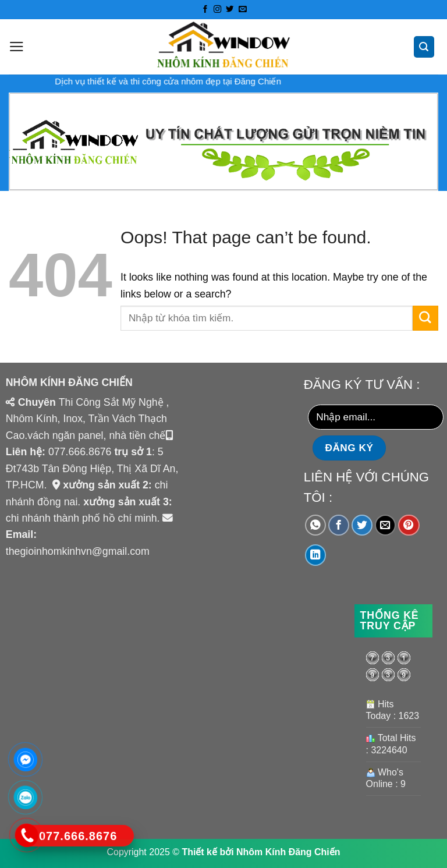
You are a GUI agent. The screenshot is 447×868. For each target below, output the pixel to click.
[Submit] (425, 318)
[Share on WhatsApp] (316, 525)
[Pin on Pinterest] (409, 525)
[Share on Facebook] (339, 525)
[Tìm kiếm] (424, 47)
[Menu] (17, 47)
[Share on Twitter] (362, 525)
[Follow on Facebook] (205, 10)
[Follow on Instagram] (217, 10)
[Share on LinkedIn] (316, 555)
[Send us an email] (242, 10)
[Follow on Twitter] (230, 10)
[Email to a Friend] (386, 525)
